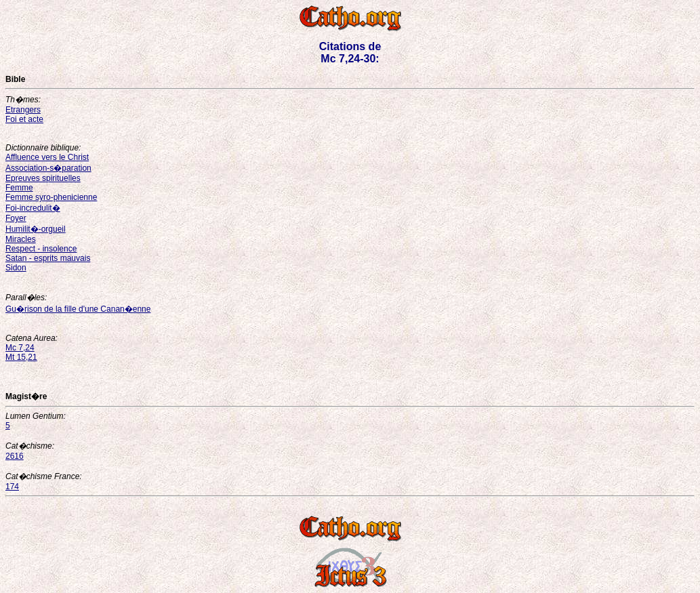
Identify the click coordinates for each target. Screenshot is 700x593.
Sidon (16, 268)
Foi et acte (24, 119)
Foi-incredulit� (33, 208)
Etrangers (23, 110)
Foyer (16, 218)
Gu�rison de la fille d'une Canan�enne (78, 309)
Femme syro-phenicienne (51, 197)
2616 (15, 456)
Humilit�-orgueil (36, 229)
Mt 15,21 (21, 357)
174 (12, 487)
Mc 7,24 (20, 348)
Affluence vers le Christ (47, 157)
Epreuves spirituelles (43, 178)
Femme (19, 188)
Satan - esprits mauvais (48, 258)
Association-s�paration (48, 168)
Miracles (21, 239)
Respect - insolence (41, 249)
